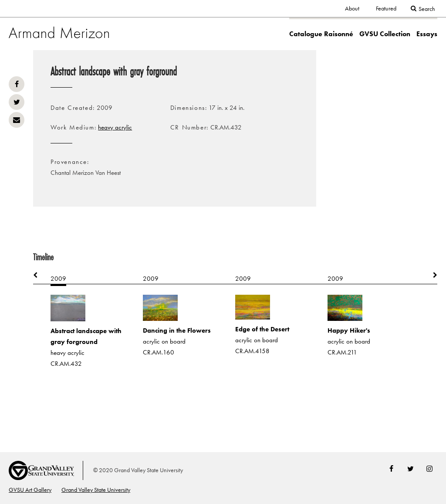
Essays (427, 34)
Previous (40, 275)
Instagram (429, 469)
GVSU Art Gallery (30, 490)
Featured (386, 8)
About (352, 8)
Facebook (17, 84)
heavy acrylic (115, 127)
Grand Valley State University (96, 490)
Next (431, 275)
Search (427, 9)
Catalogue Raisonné (321, 34)
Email (17, 120)
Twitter (17, 102)
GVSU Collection (385, 34)
